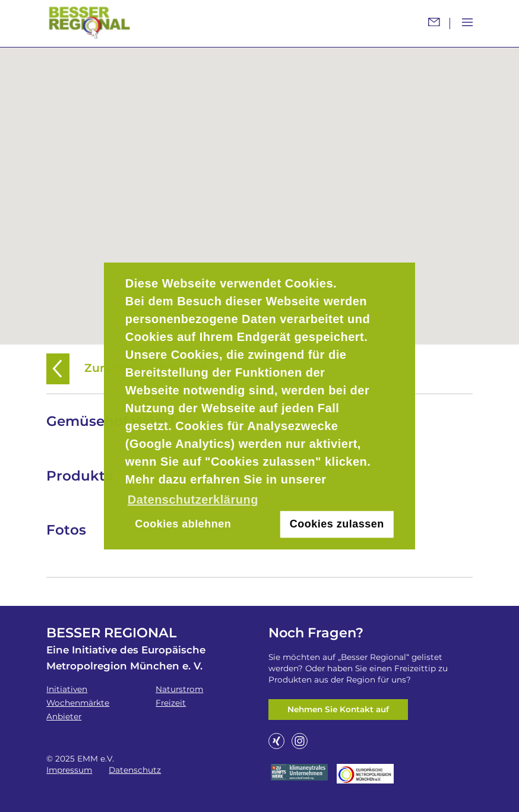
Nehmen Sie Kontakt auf (338, 709)
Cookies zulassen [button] (337, 524)
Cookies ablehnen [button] (183, 524)
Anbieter (64, 716)
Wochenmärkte (78, 703)
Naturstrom (179, 689)
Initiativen (67, 689)
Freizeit (171, 703)
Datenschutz (135, 770)
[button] (259, 189)
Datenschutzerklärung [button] (193, 500)
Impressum (69, 770)
